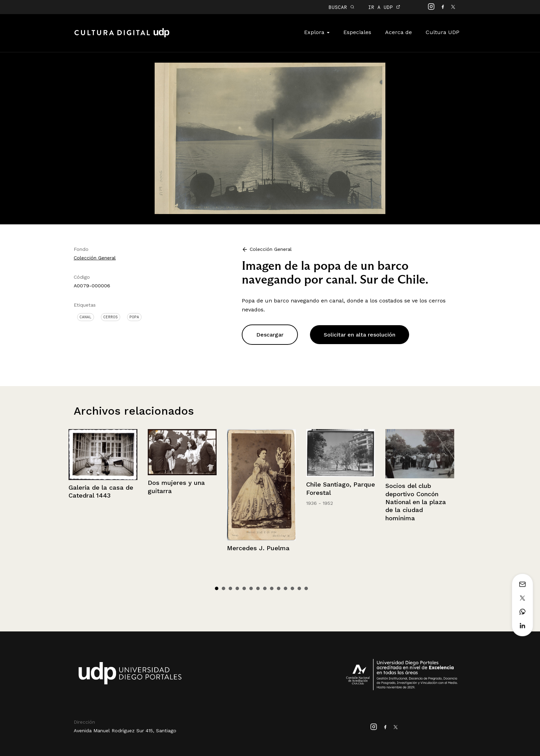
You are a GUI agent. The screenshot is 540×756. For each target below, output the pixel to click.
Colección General (95, 258)
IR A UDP (384, 7)
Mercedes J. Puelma (258, 548)
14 (306, 588)
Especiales (357, 32)
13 (299, 588)
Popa (134, 317)
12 (292, 588)
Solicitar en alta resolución (360, 335)
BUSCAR (341, 7)
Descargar (270, 335)
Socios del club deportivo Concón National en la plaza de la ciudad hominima (416, 502)
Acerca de (398, 32)
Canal (86, 317)
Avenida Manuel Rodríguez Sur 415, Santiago (125, 731)
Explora (317, 32)
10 (279, 588)
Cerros (111, 317)
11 (285, 588)
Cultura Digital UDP (122, 36)
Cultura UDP (443, 32)
